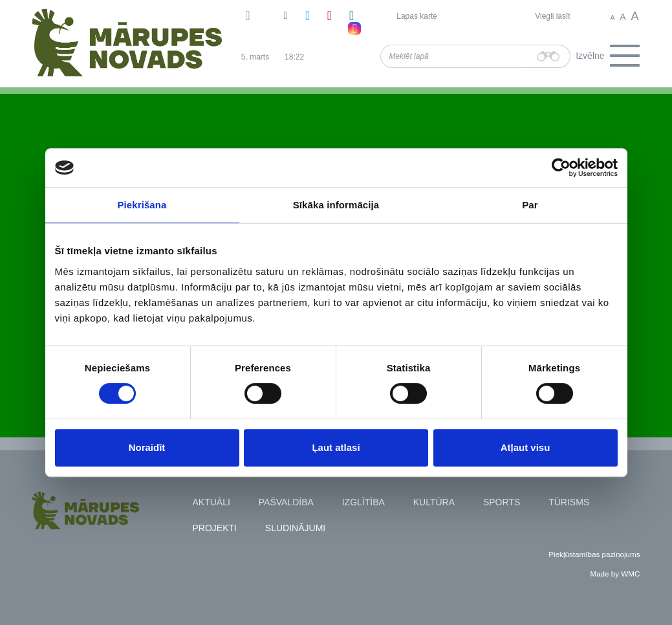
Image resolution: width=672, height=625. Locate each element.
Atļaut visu (526, 447)
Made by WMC (615, 574)
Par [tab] (530, 205)
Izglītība (363, 502)
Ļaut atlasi (336, 447)
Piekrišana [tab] (142, 205)
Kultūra (434, 502)
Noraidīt (147, 447)
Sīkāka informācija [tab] (336, 205)
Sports (502, 502)
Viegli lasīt (552, 16)
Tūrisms (569, 502)
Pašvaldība (286, 502)
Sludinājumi (295, 528)
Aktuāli (211, 502)
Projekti (215, 528)
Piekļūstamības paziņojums (594, 554)
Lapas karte (417, 16)
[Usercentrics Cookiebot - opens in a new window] (561, 168)
